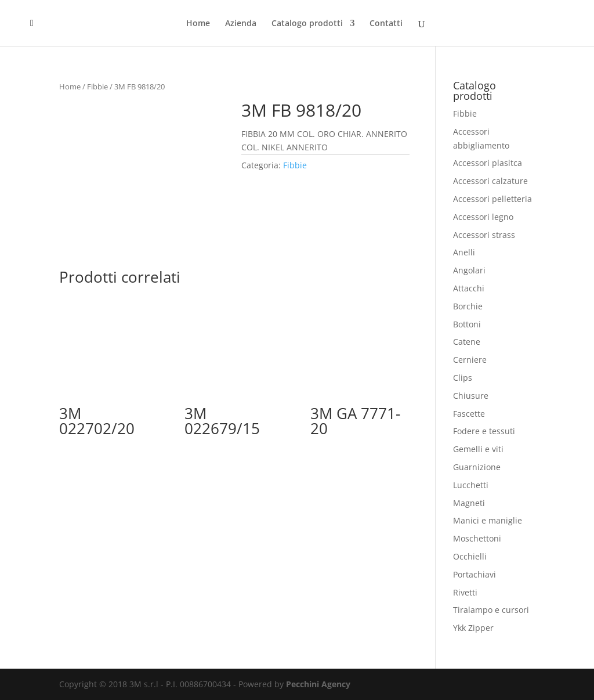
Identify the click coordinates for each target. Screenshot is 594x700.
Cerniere (470, 360)
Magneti (469, 503)
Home (198, 24)
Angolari (469, 270)
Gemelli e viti (478, 449)
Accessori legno (483, 217)
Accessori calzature (490, 181)
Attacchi (469, 288)
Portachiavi (475, 574)
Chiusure (471, 396)
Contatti (386, 24)
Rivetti (465, 592)
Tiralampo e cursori (491, 610)
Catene (467, 342)
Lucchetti (471, 485)
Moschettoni (477, 538)
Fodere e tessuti (484, 431)
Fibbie (97, 86)
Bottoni (467, 324)
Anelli (464, 252)
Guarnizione (477, 467)
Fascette (469, 414)
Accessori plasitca (488, 163)
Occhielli (470, 556)
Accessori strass (484, 235)
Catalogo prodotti (307, 24)
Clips (463, 378)
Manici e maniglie (488, 520)
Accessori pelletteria (492, 199)
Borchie (468, 306)
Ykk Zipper (473, 628)
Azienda (241, 24)
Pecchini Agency (318, 684)
